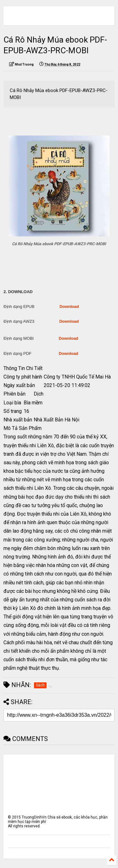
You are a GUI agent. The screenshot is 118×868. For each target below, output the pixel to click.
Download (69, 307)
